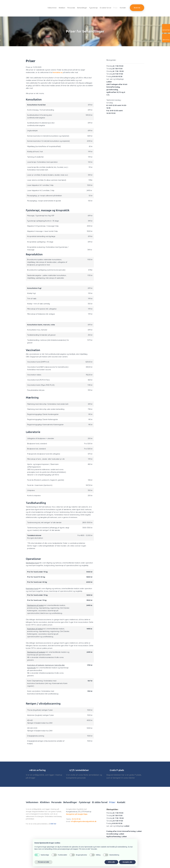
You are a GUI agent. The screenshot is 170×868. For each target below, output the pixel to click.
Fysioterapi (94, 8)
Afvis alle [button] (111, 862)
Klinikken (62, 8)
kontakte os (58, 72)
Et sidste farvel (106, 8)
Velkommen (52, 8)
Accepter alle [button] (127, 862)
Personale (71, 8)
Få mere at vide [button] (44, 862)
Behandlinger (82, 8)
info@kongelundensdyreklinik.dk (83, 821)
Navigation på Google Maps (77, 814)
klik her (53, 824)
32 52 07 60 (76, 819)
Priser (115, 8)
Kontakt (123, 8)
